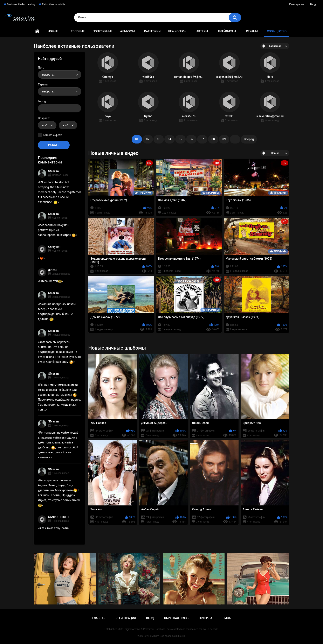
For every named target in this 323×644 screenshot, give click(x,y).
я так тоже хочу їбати (54, 528)
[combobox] (60, 75)
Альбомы (127, 31)
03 (159, 139)
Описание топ (51, 281)
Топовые (78, 31)
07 (202, 139)
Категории (152, 31)
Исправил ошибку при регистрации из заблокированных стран (57, 230)
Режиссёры (177, 31)
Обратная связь (176, 618)
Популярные (102, 31)
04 (170, 139)
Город (42, 101)
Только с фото (52, 135)
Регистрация (297, 4)
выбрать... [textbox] (49, 75)
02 (148, 139)
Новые (53, 31)
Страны (252, 31)
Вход (313, 4)
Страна (43, 84)
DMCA (227, 618)
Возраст (43, 118)
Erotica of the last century (21, 4)
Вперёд (249, 139)
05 (180, 139)
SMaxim (53, 171)
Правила (205, 618)
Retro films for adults (54, 4)
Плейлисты (227, 31)
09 (224, 139)
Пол (41, 68)
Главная (37, 31)
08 (213, 139)
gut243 (53, 270)
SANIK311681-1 (59, 517)
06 (191, 139)
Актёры (202, 31)
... (235, 139)
